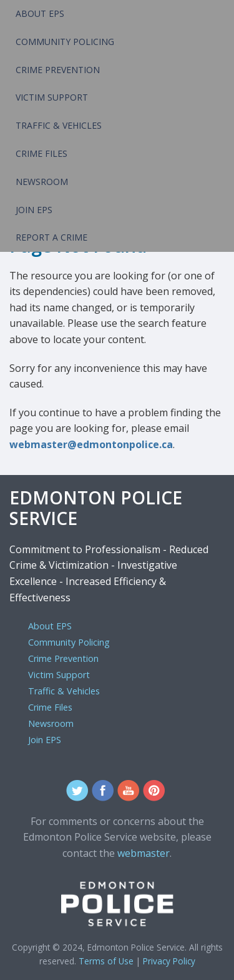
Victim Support (52, 97)
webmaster (144, 853)
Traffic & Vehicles (59, 125)
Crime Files (41, 153)
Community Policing (65, 42)
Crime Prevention (58, 70)
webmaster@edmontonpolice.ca (91, 444)
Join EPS (34, 210)
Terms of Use (106, 961)
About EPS (40, 13)
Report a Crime (51, 237)
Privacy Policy (169, 961)
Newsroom (42, 182)
